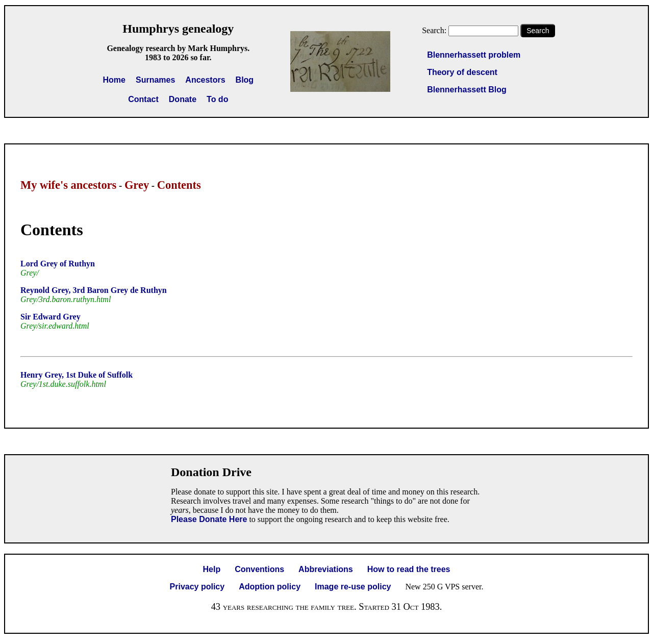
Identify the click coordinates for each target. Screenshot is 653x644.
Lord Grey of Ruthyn (58, 264)
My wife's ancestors (68, 185)
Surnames (155, 80)
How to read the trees (409, 569)
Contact (143, 99)
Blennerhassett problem (474, 55)
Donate (183, 99)
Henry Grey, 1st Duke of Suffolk (77, 375)
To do (217, 99)
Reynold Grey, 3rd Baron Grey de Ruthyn (94, 290)
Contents (179, 185)
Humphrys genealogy (178, 29)
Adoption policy (270, 587)
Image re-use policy (353, 587)
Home (114, 80)
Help (212, 569)
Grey (137, 185)
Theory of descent (462, 72)
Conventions (259, 569)
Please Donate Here (209, 519)
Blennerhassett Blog (467, 90)
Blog (245, 80)
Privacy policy (197, 587)
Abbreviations (326, 569)
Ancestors (205, 80)
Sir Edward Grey (51, 317)
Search (538, 31)
